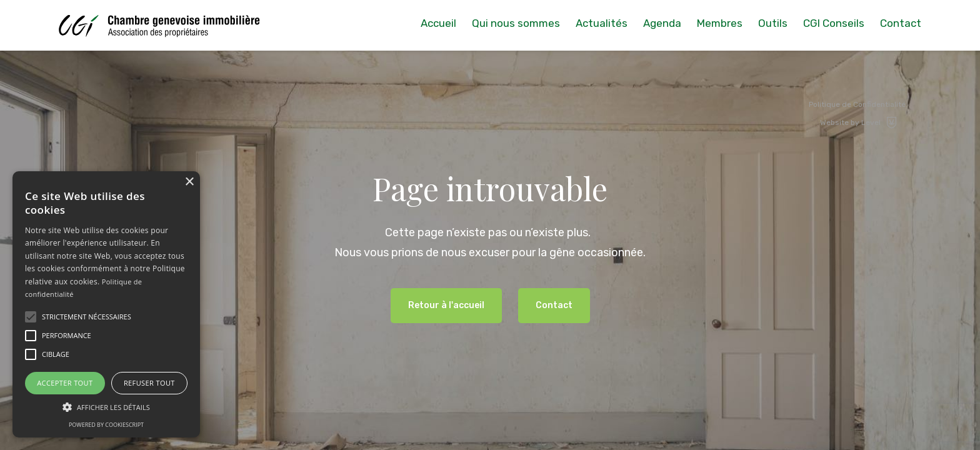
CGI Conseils (834, 23)
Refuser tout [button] (149, 383)
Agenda (662, 23)
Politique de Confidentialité (857, 104)
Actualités (602, 23)
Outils (773, 23)
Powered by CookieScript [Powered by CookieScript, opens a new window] (106, 425)
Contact (901, 23)
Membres (720, 23)
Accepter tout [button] (65, 383)
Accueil (438, 23)
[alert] (106, 304)
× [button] (189, 182)
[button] (31, 317)
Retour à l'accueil (446, 305)
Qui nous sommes (516, 23)
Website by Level (859, 122)
